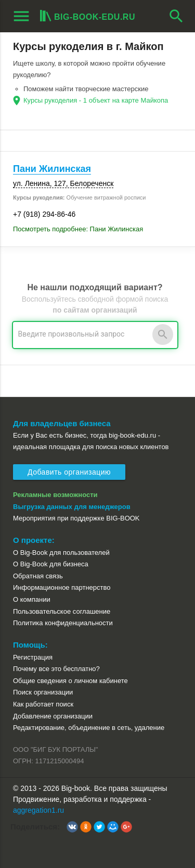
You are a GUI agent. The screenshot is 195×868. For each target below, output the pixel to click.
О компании (32, 599)
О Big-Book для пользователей (61, 553)
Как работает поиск (43, 704)
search (176, 16)
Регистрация (33, 657)
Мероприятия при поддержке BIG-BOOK (76, 518)
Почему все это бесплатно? (56, 669)
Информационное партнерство (62, 587)
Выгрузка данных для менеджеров (72, 507)
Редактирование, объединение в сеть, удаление (89, 728)
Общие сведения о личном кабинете (70, 681)
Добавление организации (53, 716)
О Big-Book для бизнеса (51, 564)
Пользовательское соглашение (62, 611)
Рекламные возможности (55, 495)
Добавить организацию (69, 472)
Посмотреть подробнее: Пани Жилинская (78, 229)
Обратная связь (38, 576)
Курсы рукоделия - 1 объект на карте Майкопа (96, 100)
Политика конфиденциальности (63, 623)
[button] (72, 827)
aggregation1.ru (38, 810)
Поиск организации (43, 692)
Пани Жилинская (52, 169)
